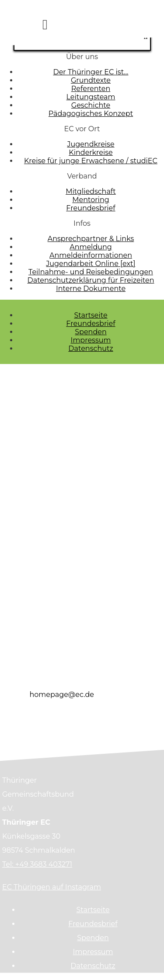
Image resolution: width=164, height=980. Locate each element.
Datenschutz (91, 348)
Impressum (91, 340)
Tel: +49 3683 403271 (37, 864)
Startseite (91, 315)
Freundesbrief (91, 324)
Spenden (91, 332)
